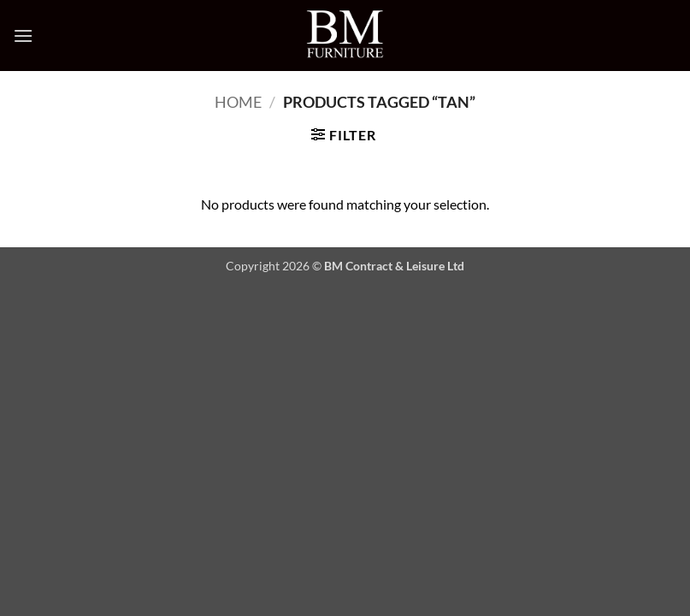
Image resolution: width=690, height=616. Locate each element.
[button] (23, 36)
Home (238, 102)
